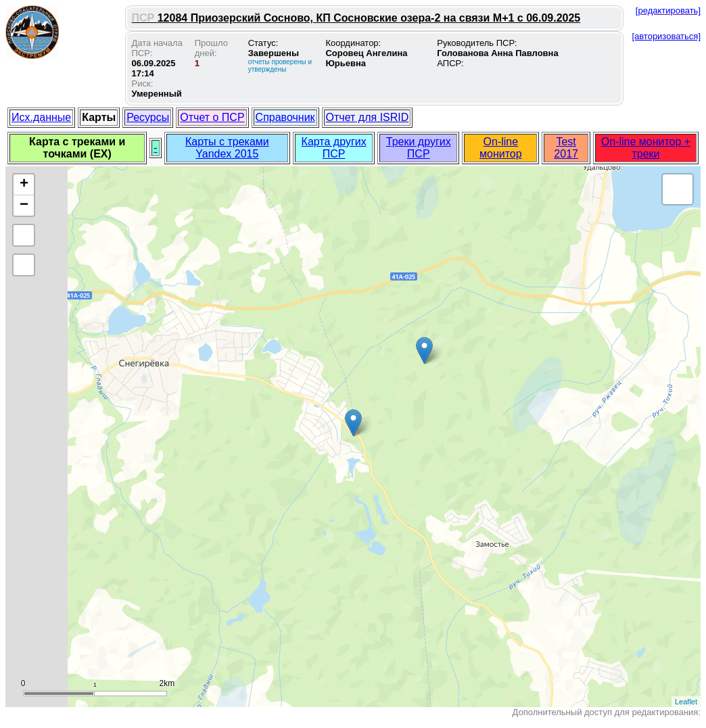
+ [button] (24, 185)
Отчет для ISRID (368, 117)
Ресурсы (148, 117)
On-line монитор (501, 148)
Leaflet (686, 702)
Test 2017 (566, 148)
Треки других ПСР (419, 148)
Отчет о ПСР (212, 117)
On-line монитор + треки (646, 148)
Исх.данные (41, 117)
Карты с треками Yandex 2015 (227, 148)
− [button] (24, 205)
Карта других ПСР (334, 148)
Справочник (285, 117)
